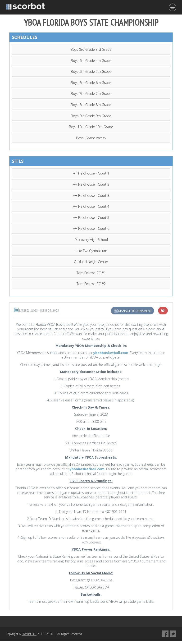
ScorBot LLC (29, 634)
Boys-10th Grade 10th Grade (91, 127)
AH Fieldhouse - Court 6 (91, 228)
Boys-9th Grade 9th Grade (91, 116)
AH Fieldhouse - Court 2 (91, 184)
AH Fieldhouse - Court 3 (91, 195)
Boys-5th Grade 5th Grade (91, 71)
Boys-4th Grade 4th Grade (91, 61)
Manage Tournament (135, 311)
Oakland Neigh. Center (91, 262)
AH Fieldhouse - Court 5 (91, 218)
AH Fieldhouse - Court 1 (91, 173)
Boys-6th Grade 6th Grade (91, 83)
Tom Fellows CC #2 (91, 284)
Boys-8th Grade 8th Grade (91, 105)
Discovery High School (91, 240)
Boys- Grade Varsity (91, 138)
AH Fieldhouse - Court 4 (91, 206)
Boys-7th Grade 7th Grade (91, 94)
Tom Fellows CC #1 (91, 273)
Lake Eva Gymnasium (91, 251)
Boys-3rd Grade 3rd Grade (91, 49)
